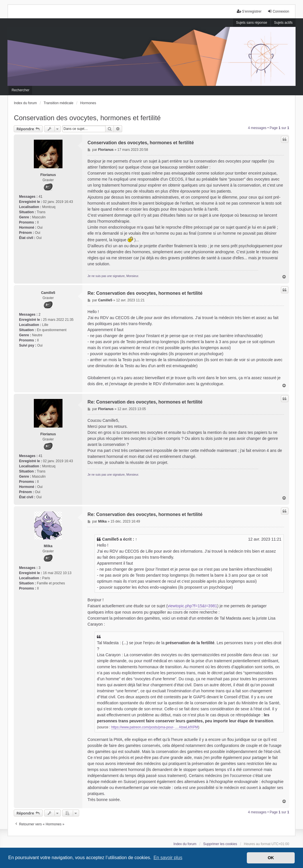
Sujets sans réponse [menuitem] (252, 23)
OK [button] (271, 858)
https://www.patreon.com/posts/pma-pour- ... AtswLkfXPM (155, 727)
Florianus (48, 175)
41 (40, 197)
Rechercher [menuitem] (20, 90)
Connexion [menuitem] (278, 11)
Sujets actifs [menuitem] (283, 23)
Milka (48, 546)
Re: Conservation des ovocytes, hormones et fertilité (145, 293)
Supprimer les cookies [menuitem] (220, 844)
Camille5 (48, 293)
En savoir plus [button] (168, 858)
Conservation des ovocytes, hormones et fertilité (87, 118)
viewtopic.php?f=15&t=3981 (192, 606)
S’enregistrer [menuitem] (249, 11)
